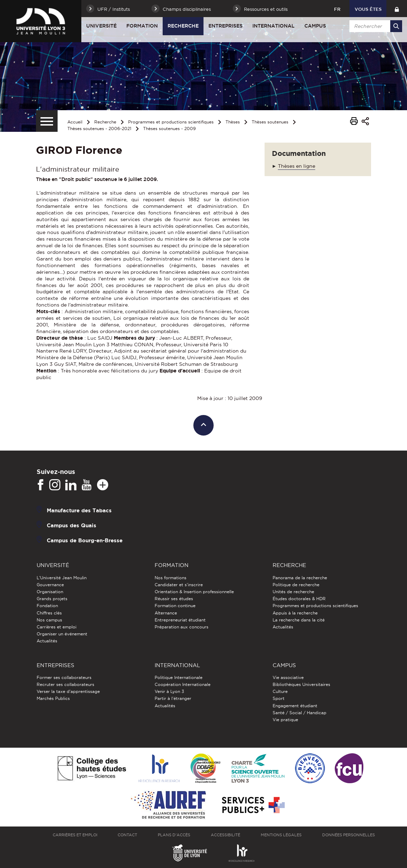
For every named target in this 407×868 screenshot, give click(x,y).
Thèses (233, 122)
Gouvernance (50, 585)
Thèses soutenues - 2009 (169, 129)
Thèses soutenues (270, 122)
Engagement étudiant (295, 706)
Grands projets (52, 599)
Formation (142, 26)
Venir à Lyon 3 (169, 691)
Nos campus (49, 620)
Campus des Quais (72, 525)
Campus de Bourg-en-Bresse (85, 540)
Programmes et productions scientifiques (171, 122)
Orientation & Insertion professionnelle (194, 592)
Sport (279, 698)
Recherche (183, 26)
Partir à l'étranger (173, 698)
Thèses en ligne (297, 166)
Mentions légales (281, 835)
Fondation (47, 606)
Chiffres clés (49, 613)
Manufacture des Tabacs (79, 510)
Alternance (166, 613)
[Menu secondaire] (47, 121)
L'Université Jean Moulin (62, 578)
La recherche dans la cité (299, 620)
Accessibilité (225, 835)
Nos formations (171, 578)
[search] (375, 26)
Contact (127, 835)
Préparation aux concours (182, 627)
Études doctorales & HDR (299, 599)
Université (101, 26)
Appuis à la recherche (295, 613)
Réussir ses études (174, 599)
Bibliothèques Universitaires (301, 684)
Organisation (50, 592)
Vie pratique (285, 720)
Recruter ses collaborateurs (65, 684)
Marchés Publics (53, 698)
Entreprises (225, 26)
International (273, 26)
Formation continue (175, 606)
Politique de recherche (296, 585)
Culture (280, 691)
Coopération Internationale (183, 684)
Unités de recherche (293, 592)
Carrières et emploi (57, 627)
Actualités (47, 641)
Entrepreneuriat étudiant (180, 620)
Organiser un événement (62, 634)
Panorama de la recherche (300, 578)
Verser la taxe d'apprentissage (68, 691)
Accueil (75, 122)
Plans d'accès (174, 835)
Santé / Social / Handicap (299, 713)
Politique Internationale (179, 677)
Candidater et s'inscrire (179, 585)
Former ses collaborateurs (64, 677)
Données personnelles (349, 835)
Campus (315, 26)
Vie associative (288, 677)
